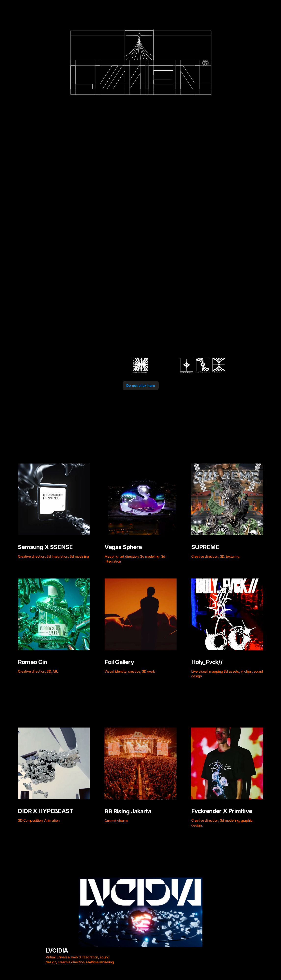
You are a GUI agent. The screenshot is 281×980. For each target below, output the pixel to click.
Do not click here (141, 385)
